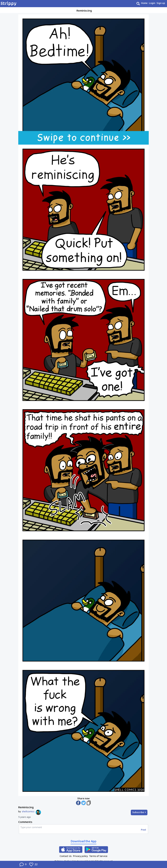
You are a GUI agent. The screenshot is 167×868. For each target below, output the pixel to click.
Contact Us (66, 856)
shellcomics (28, 812)
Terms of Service (98, 856)
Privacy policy (80, 856)
